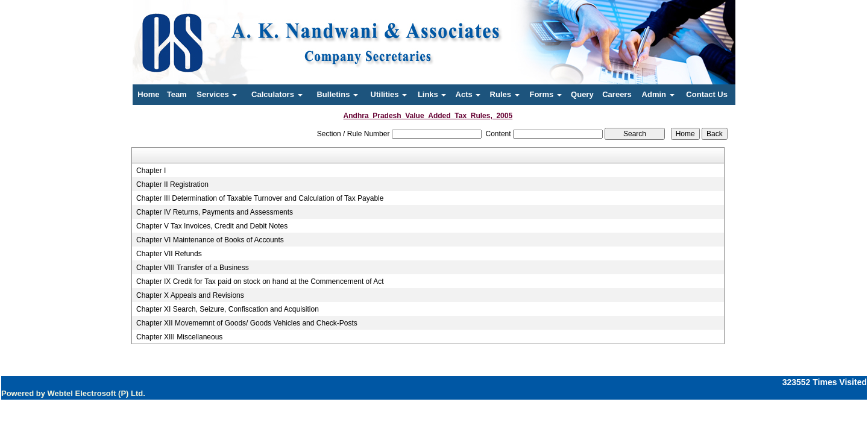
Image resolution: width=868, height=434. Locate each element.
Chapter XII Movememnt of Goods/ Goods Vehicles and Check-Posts (247, 323)
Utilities (389, 94)
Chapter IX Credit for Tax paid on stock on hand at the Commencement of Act (260, 281)
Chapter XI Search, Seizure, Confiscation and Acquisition (228, 309)
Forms (545, 94)
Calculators (277, 94)
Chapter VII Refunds (169, 254)
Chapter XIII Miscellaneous (179, 337)
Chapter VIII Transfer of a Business (193, 268)
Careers (617, 94)
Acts (468, 94)
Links (432, 94)
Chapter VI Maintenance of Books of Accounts (210, 240)
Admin (658, 94)
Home (148, 94)
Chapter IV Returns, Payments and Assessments (215, 212)
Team (177, 94)
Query (582, 94)
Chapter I (151, 171)
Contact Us (707, 94)
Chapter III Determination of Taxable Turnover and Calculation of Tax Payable (260, 198)
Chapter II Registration (172, 184)
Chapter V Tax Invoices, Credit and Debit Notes (212, 226)
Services (217, 94)
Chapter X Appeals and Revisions (190, 295)
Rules (505, 94)
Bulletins (337, 94)
